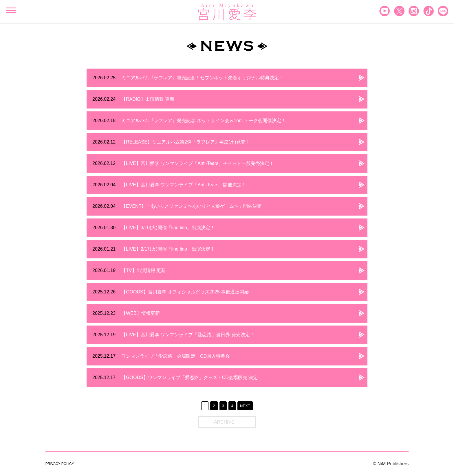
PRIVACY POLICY (60, 464)
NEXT (245, 406)
